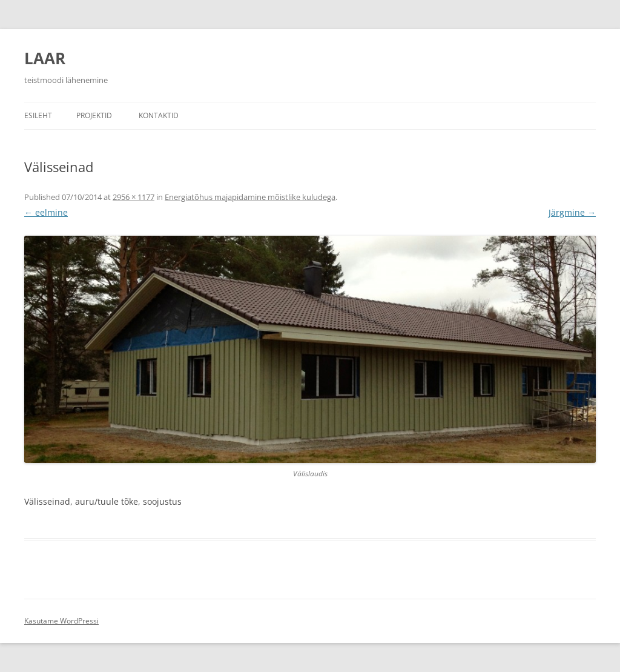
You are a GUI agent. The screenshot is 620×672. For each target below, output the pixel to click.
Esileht (38, 115)
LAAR (45, 58)
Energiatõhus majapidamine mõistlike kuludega (250, 197)
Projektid (94, 115)
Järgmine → (572, 212)
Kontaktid (159, 115)
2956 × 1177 (134, 197)
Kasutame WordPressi (61, 621)
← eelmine (46, 212)
